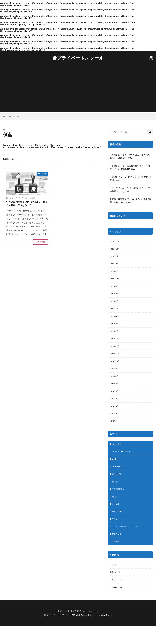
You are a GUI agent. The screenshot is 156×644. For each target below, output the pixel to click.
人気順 (14, 159)
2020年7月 (115, 392)
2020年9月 (115, 376)
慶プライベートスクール (78, 58)
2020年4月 (115, 416)
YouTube (116, 471)
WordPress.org (117, 605)
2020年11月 (115, 360)
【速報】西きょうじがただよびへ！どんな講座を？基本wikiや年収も (130, 156)
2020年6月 (115, 400)
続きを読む (40, 243)
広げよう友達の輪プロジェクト (127, 542)
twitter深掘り (119, 455)
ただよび (44, 174)
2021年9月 (115, 289)
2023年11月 (115, 242)
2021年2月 (115, 337)
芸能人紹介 (117, 550)
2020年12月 (115, 352)
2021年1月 (115, 345)
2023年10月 (115, 250)
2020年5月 (115, 408)
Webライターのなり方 (123, 463)
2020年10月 (115, 368)
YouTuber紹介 (119, 479)
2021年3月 (115, 329)
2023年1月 (115, 273)
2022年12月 (115, 281)
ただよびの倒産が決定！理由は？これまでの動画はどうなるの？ (27, 204)
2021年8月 (115, 297)
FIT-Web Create (79, 633)
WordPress (107, 633)
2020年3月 (115, 424)
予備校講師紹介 (119, 502)
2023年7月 (115, 258)
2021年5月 (115, 313)
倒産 (18, 116)
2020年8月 (115, 384)
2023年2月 (115, 265)
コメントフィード (118, 597)
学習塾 (115, 534)
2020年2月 (115, 431)
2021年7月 (115, 305)
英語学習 (116, 558)
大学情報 (116, 518)
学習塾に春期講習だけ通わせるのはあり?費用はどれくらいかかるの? (130, 201)
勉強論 (115, 510)
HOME (8, 116)
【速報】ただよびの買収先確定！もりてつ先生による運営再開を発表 (130, 167)
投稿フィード (116, 589)
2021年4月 (115, 321)
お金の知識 (117, 487)
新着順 (6, 159)
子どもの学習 (118, 526)
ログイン (114, 581)
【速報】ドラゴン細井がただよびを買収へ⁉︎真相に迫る (130, 179)
